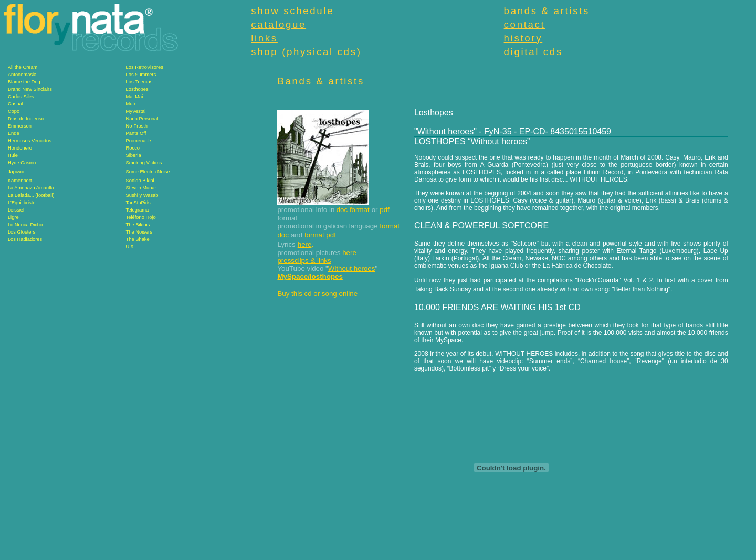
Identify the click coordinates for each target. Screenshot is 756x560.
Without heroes (352, 268)
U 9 (130, 247)
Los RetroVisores (145, 67)
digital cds (533, 52)
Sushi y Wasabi (143, 195)
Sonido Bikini (140, 181)
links (264, 38)
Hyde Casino (22, 163)
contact (525, 24)
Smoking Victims (144, 163)
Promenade (139, 141)
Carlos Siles (21, 97)
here (305, 244)
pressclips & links (304, 261)
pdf (385, 210)
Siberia (134, 155)
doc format (353, 210)
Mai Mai (135, 97)
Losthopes (137, 89)
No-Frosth (137, 126)
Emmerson (20, 126)
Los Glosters (22, 232)
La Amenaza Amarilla (31, 188)
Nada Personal (142, 119)
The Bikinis (138, 225)
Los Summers (141, 75)
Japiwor (16, 172)
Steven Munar (141, 188)
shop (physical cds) (306, 52)
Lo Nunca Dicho (25, 225)
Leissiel (16, 210)
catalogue (279, 24)
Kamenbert (20, 181)
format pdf (320, 235)
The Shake (138, 239)
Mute (132, 104)
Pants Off (136, 133)
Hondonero (20, 148)
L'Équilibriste (22, 203)
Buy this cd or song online (317, 294)
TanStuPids (138, 203)
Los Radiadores (25, 239)
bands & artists (547, 11)
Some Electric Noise (148, 172)
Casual (15, 104)
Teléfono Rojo (141, 217)
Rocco (133, 148)
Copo (14, 111)
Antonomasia (22, 75)
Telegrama (138, 210)
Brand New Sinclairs (30, 89)
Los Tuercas (139, 82)
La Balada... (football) (31, 195)
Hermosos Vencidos (30, 141)
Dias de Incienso (26, 119)
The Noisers (139, 232)
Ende (14, 133)
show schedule (292, 11)
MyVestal (136, 111)
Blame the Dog (24, 82)
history (523, 38)
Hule (13, 155)
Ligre (13, 217)
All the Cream (23, 67)
